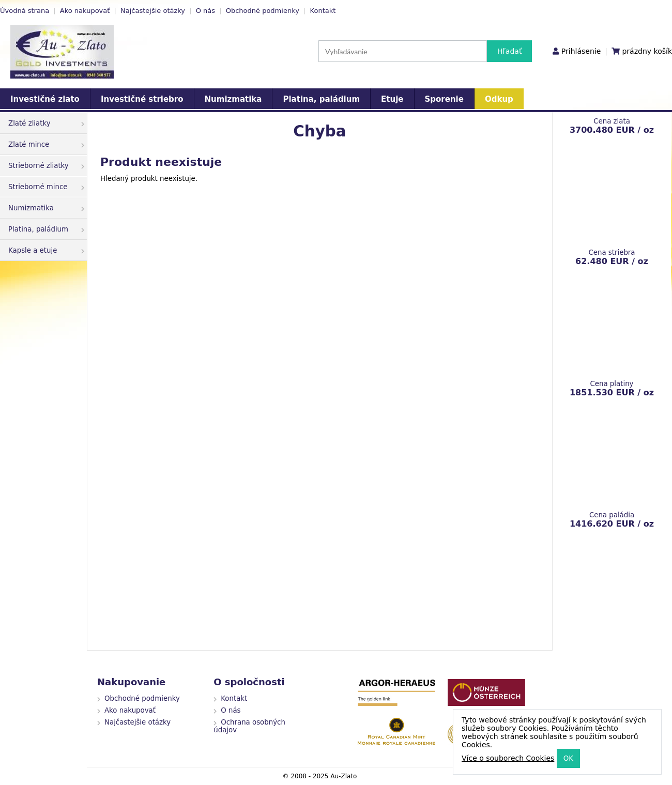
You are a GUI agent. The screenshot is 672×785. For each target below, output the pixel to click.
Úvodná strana (25, 11)
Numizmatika (233, 99)
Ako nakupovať (85, 11)
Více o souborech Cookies (508, 758)
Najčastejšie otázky (153, 11)
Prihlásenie (581, 51)
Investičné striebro (142, 99)
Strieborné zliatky (46, 166)
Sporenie (444, 99)
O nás (205, 11)
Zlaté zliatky (46, 123)
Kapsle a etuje (46, 250)
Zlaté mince (46, 144)
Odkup (499, 99)
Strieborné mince (46, 187)
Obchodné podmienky (263, 11)
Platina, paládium (321, 99)
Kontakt (323, 11)
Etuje (392, 99)
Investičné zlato (45, 99)
